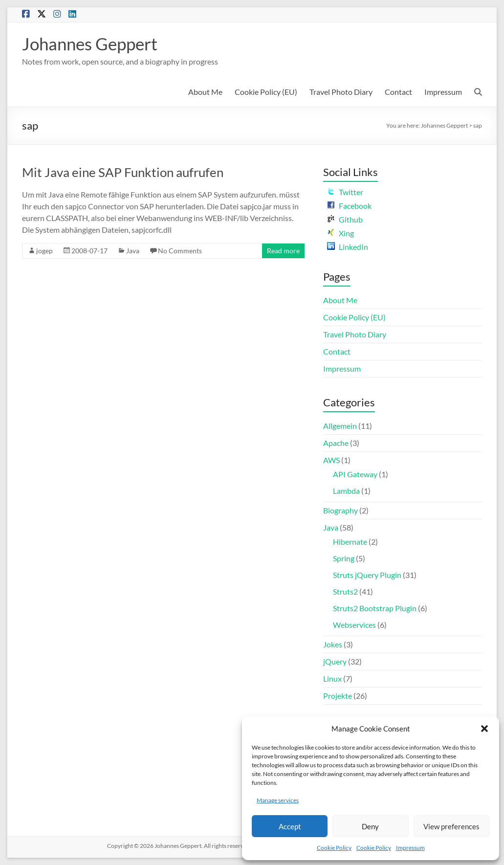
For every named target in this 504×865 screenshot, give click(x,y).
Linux (332, 678)
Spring (344, 558)
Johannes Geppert (92, 44)
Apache (336, 443)
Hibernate (350, 542)
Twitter (345, 192)
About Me (205, 92)
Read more (283, 251)
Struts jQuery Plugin (367, 575)
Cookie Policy (334, 848)
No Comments (180, 251)
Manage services (278, 800)
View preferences (451, 826)
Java (133, 251)
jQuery (335, 661)
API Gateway (355, 474)
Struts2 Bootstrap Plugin (375, 608)
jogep (44, 251)
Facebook (349, 206)
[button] (484, 729)
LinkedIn (348, 247)
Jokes (333, 644)
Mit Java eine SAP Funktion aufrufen (123, 172)
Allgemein (340, 426)
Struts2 (345, 591)
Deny (370, 826)
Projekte (338, 696)
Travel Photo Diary (341, 92)
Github (345, 219)
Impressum (410, 848)
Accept (290, 826)
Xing (340, 233)
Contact (398, 92)
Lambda (346, 491)
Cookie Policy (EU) (266, 92)
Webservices (354, 625)
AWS (331, 460)
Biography (340, 510)
